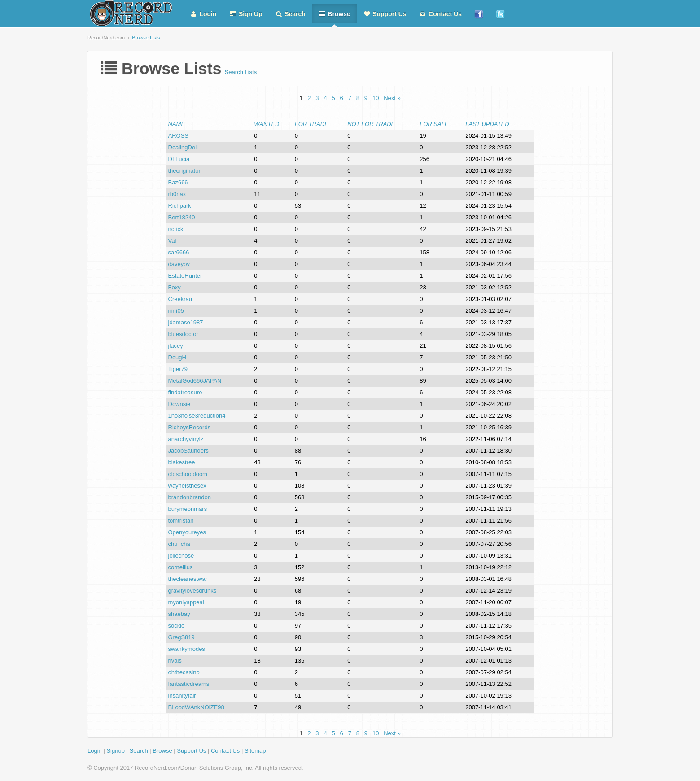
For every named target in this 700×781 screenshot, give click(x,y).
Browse (334, 14)
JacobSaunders (188, 451)
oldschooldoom (188, 474)
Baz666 (178, 182)
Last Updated (487, 124)
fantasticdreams (189, 684)
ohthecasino (184, 672)
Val (172, 241)
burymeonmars (188, 509)
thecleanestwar (188, 579)
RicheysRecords (190, 427)
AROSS (179, 136)
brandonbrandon (190, 497)
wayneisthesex (187, 486)
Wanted (267, 124)
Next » (392, 98)
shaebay (179, 614)
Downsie (179, 404)
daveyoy (179, 264)
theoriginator (184, 171)
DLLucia (179, 159)
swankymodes (187, 649)
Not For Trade (371, 124)
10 (376, 98)
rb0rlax (177, 194)
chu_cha (179, 544)
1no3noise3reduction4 (197, 416)
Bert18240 (182, 217)
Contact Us (440, 14)
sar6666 (179, 252)
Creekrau (180, 299)
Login (203, 14)
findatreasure (185, 392)
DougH (177, 357)
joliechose (181, 556)
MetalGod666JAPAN (195, 381)
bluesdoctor (183, 334)
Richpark (180, 206)
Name (177, 124)
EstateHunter (185, 276)
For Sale (434, 124)
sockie (177, 626)
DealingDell (183, 147)
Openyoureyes (187, 532)
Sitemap (255, 751)
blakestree (182, 462)
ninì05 (176, 311)
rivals (175, 661)
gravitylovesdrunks (192, 591)
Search (290, 14)
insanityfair (182, 696)
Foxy (175, 287)
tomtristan (181, 521)
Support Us (385, 14)
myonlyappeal (186, 602)
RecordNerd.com (106, 38)
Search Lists (241, 72)
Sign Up (246, 14)
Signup (115, 751)
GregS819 (182, 637)
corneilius (181, 567)
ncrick (176, 229)
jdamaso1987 (186, 322)
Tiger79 (178, 369)
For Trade (312, 124)
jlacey (176, 346)
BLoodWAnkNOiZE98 (196, 707)
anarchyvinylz (186, 439)
